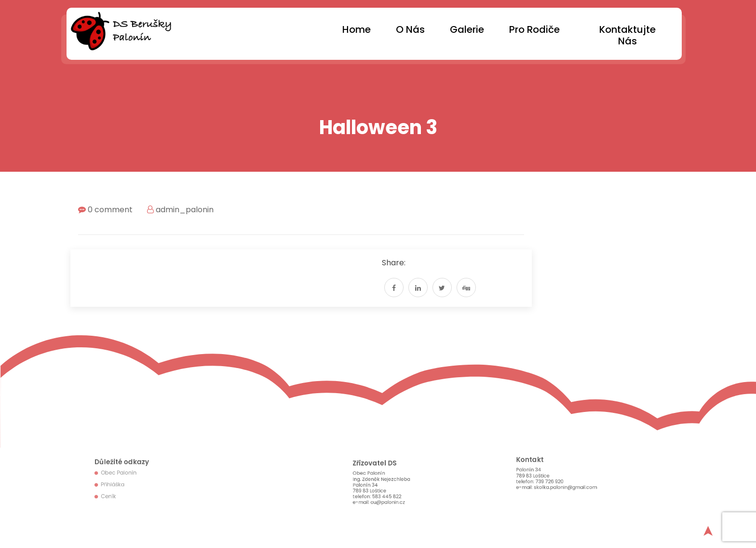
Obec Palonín (122, 474)
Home (357, 29)
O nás (410, 29)
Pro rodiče (534, 29)
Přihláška (117, 484)
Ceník (114, 493)
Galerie (467, 29)
